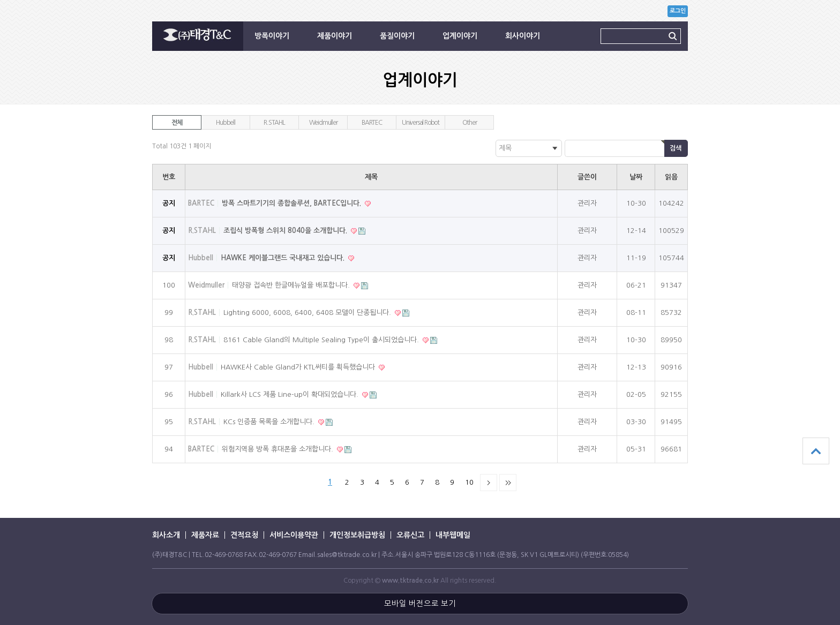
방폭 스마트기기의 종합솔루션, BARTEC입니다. (292, 203)
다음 (489, 483)
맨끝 (508, 483)
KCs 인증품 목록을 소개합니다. (270, 422)
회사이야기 (523, 36)
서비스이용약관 (294, 535)
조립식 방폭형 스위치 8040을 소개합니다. (286, 231)
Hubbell (226, 123)
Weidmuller (323, 123)
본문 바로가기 (0, 0)
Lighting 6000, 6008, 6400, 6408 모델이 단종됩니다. (308, 312)
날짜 (636, 177)
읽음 (671, 177)
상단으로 (816, 451)
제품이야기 (335, 36)
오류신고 (410, 535)
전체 (177, 123)
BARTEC (372, 123)
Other (470, 123)
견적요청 (244, 535)
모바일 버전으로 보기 (420, 604)
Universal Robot (421, 123)
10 (469, 482)
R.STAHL (274, 123)
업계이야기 (460, 36)
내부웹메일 (453, 535)
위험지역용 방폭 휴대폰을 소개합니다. (279, 449)
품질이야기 (397, 36)
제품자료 (205, 535)
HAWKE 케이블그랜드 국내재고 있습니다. (284, 258)
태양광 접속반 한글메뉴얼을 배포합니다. (292, 285)
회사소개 (166, 535)
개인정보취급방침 (357, 535)
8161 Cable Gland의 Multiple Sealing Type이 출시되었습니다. (322, 340)
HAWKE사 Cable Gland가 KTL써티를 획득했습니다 (299, 367)
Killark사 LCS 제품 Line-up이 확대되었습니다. (291, 394)
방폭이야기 (272, 36)
